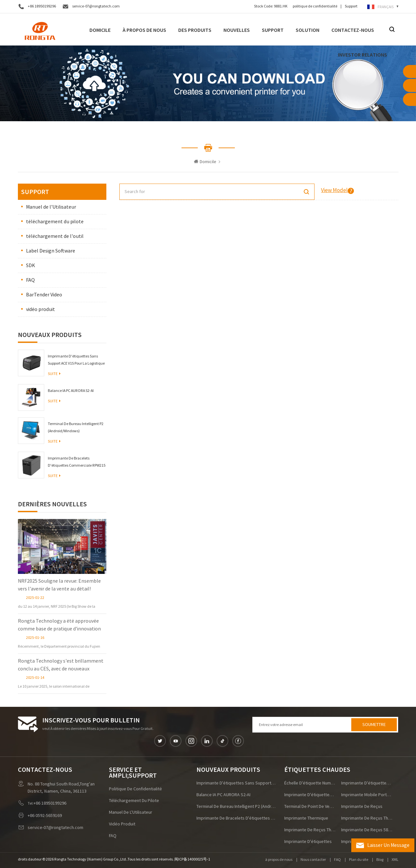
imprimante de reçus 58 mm (367, 830)
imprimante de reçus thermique (367, 818)
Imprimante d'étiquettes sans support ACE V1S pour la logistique (76, 360)
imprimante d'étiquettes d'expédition (367, 783)
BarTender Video (44, 295)
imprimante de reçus (362, 807)
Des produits (195, 30)
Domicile (100, 30)
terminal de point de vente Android (310, 807)
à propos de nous (279, 860)
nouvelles (237, 30)
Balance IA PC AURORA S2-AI (71, 391)
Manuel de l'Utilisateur (51, 207)
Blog (380, 860)
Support (351, 6)
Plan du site (359, 860)
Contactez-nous (353, 30)
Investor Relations (362, 55)
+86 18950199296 (42, 6)
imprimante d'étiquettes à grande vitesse (310, 795)
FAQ (30, 280)
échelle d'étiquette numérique (310, 783)
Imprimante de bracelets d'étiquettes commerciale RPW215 (77, 462)
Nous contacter (313, 860)
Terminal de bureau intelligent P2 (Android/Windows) (76, 428)
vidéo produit (40, 309)
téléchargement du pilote (55, 222)
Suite (54, 374)
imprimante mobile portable (367, 795)
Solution (308, 30)
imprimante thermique (306, 818)
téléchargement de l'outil (55, 236)
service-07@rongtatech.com (96, 6)
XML (395, 860)
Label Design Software (51, 251)
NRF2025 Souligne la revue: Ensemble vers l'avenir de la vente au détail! (59, 585)
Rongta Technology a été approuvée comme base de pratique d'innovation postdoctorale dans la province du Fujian (59, 625)
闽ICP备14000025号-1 (192, 859)
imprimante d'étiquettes (308, 842)
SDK (31, 266)
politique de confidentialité (315, 6)
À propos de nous (144, 30)
